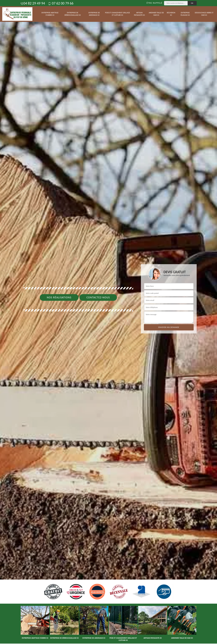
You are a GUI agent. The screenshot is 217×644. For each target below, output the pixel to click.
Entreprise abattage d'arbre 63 (50, 14)
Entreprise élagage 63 (185, 14)
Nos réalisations (59, 297)
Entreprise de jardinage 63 (94, 14)
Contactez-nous (98, 297)
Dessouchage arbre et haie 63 (204, 14)
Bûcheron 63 (171, 14)
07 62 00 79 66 (61, 3)
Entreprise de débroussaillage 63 (73, 14)
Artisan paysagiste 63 (139, 14)
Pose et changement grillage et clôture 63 (117, 14)
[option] (108, 322)
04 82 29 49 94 (33, 3)
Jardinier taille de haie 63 (156, 14)
